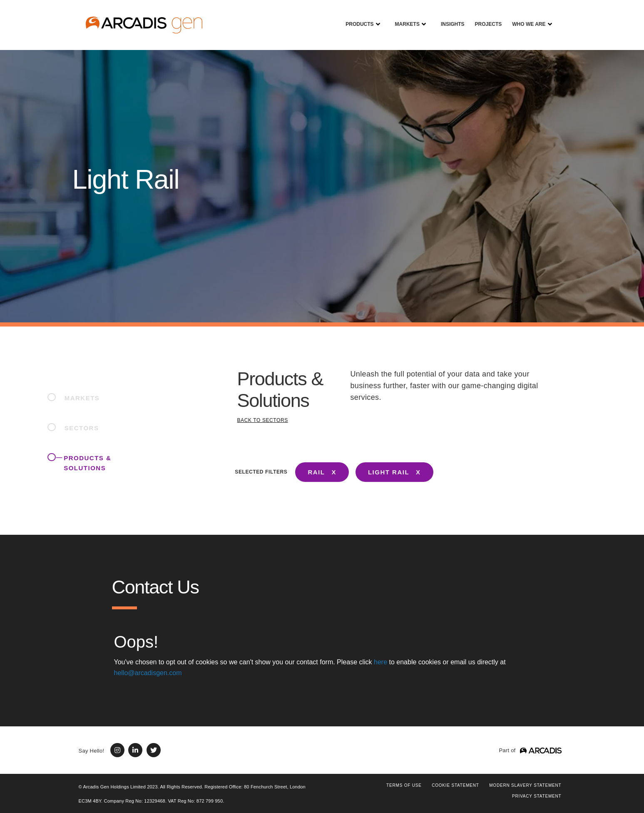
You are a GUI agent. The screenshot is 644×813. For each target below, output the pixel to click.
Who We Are (526, 18)
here (380, 662)
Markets (404, 18)
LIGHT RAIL (389, 472)
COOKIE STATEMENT (455, 785)
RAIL (316, 472)
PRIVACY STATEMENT (537, 796)
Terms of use (404, 785)
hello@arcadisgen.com (148, 673)
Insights (450, 18)
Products (356, 18)
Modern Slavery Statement (525, 785)
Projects (485, 18)
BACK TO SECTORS (263, 420)
